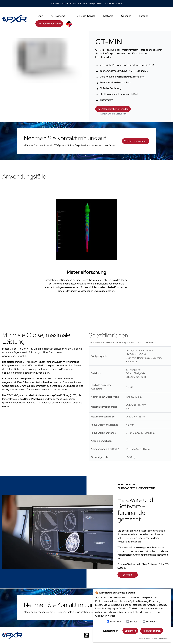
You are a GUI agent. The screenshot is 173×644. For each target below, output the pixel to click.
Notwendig (116, 622)
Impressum (164, 638)
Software (108, 16)
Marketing (152, 622)
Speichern (130, 631)
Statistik (134, 622)
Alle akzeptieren (152, 631)
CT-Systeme (60, 16)
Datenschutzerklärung (148, 638)
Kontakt (143, 16)
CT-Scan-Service (86, 16)
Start (41, 16)
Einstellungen (111, 631)
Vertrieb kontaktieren (49, 24)
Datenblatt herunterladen (113, 109)
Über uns (126, 16)
